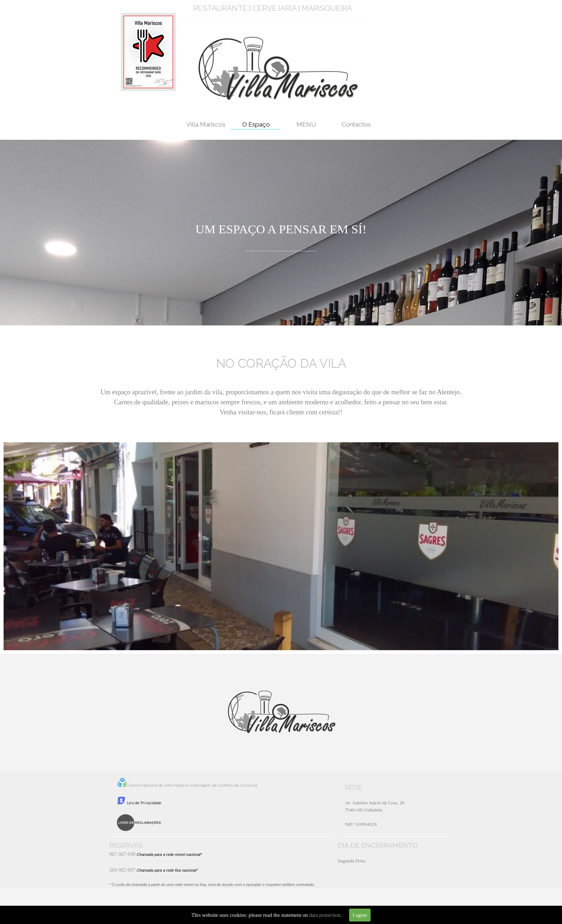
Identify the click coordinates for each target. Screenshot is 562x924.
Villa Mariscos (206, 124)
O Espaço (256, 124)
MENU (306, 124)
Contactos (356, 124)
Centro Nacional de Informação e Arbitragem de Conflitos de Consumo (193, 785)
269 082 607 (122, 870)
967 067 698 (122, 854)
